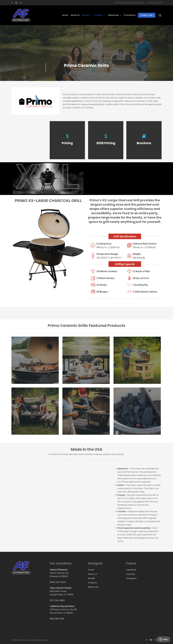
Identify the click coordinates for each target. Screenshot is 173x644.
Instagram (131, 578)
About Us (92, 574)
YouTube (131, 574)
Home (91, 570)
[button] (18, 298)
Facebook (131, 570)
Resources (93, 587)
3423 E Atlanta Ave (59, 573)
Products (92, 583)
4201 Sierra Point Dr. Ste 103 (63, 610)
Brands (91, 578)
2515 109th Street (58, 591)
